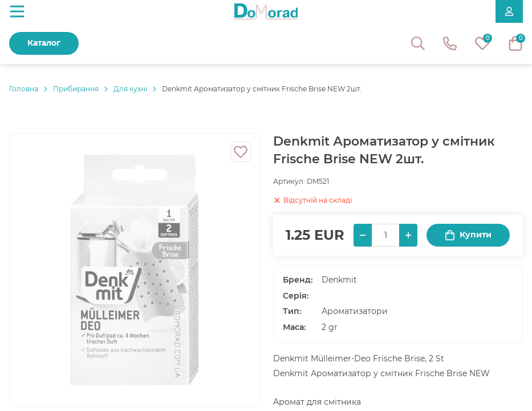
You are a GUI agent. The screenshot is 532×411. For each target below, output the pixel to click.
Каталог (44, 43)
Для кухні (130, 89)
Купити (468, 235)
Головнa (24, 89)
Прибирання (76, 89)
